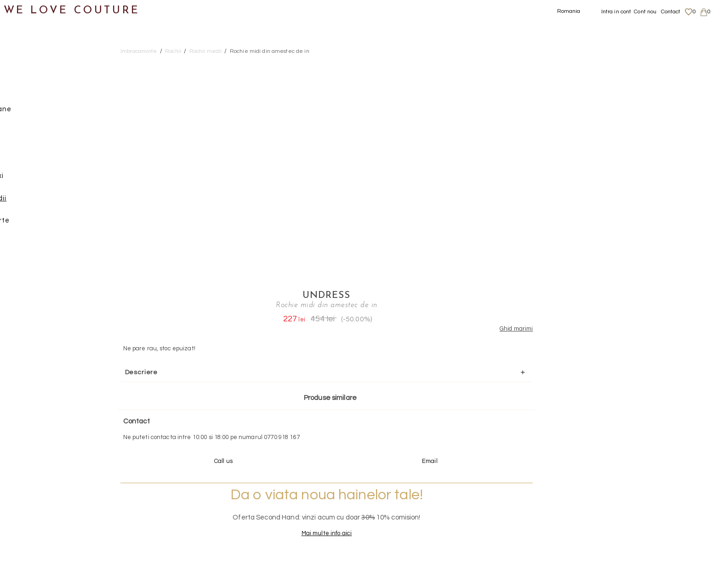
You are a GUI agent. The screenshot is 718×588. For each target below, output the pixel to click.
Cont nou (645, 12)
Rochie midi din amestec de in (270, 51)
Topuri (30, 268)
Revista (23, 447)
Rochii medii (50, 202)
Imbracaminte (35, 68)
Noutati (23, 45)
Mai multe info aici (593, 330)
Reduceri (26, 425)
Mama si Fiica (34, 402)
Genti (20, 313)
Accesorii (26, 335)
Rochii (30, 157)
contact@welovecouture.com (617, 424)
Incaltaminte (33, 291)
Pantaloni (36, 134)
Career (600, 540)
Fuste (29, 90)
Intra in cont (616, 12)
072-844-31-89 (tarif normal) (417, 424)
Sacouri (32, 246)
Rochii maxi (48, 179)
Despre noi (605, 495)
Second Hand (34, 357)
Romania (569, 11)
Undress (593, 63)
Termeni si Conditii (615, 531)
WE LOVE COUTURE (72, 10)
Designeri (27, 380)
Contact (671, 12)
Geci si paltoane (48, 112)
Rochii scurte (51, 224)
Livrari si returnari (615, 504)
